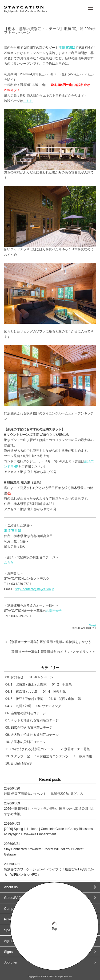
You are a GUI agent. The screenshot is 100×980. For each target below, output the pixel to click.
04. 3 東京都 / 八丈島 (21, 692)
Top (54, 929)
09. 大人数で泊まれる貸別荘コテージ (32, 735)
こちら (28, 101)
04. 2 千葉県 (62, 684)
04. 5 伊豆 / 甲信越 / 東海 (24, 699)
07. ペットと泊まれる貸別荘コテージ (32, 720)
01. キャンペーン (41, 677)
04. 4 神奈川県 (55, 692)
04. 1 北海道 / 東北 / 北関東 (26, 684)
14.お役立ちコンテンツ (52, 756)
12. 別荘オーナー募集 (74, 749)
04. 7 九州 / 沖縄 (18, 706)
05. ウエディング (49, 706)
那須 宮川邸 (12, 531)
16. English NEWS (19, 763)
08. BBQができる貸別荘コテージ (29, 728)
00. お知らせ (14, 677)
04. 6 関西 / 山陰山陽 (65, 699)
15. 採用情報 (83, 756)
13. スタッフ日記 (18, 756)
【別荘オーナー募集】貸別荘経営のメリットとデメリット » (52, 652)
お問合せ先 (54, 611)
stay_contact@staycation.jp (35, 589)
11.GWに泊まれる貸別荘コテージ (29, 749)
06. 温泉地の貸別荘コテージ (26, 713)
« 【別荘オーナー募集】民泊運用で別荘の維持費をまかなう (48, 642)
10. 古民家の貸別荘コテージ (26, 742)
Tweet (92, 626)
